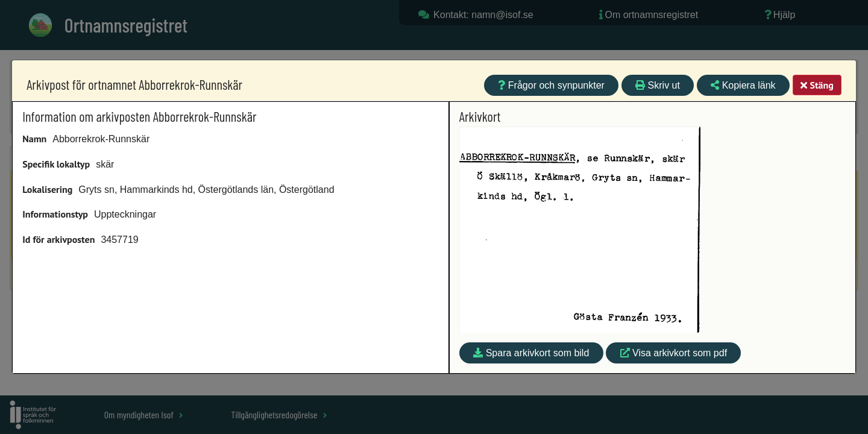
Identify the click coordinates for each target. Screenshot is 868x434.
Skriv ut (658, 85)
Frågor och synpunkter (551, 85)
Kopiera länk (743, 85)
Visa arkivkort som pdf (674, 353)
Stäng (817, 85)
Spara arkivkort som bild (531, 353)
